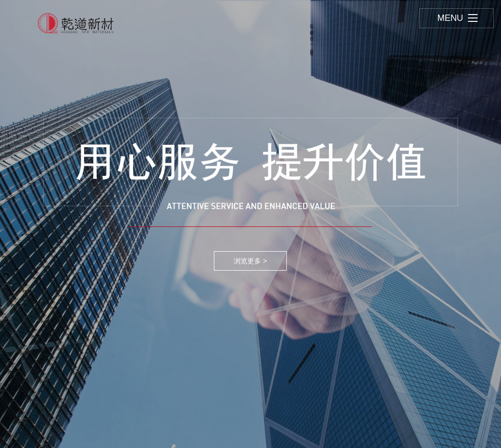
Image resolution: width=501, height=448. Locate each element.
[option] (250, 224)
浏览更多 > (250, 261)
